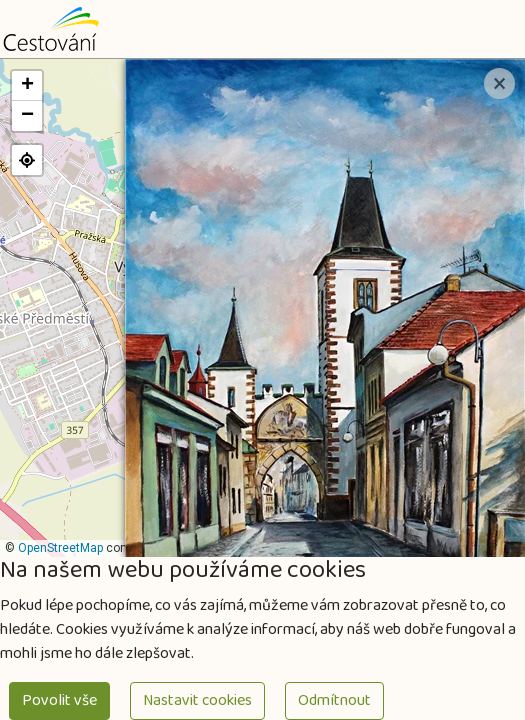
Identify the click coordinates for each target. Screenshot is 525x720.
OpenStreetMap (60, 548)
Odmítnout (334, 700)
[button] (27, 86)
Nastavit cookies (197, 700)
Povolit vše (59, 700)
